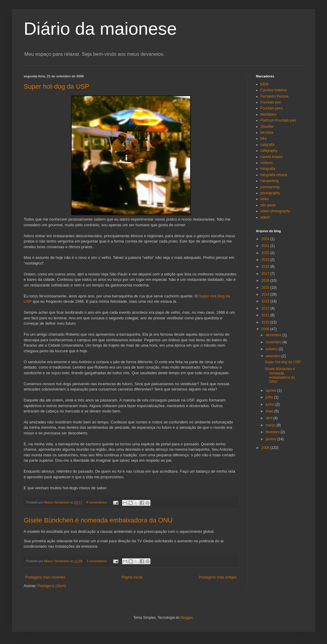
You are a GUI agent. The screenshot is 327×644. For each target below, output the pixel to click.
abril (270, 418)
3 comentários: (97, 561)
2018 (266, 267)
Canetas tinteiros (274, 90)
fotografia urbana (274, 175)
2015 (266, 288)
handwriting (269, 181)
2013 (266, 301)
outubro (272, 349)
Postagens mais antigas (218, 577)
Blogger (187, 618)
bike (264, 138)
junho (271, 404)
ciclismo (267, 163)
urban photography (275, 211)
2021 (266, 246)
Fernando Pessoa (274, 96)
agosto (271, 390)
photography (270, 193)
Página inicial (132, 577)
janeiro (271, 439)
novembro (274, 342)
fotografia (268, 169)
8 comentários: (97, 502)
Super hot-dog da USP (56, 86)
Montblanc (269, 114)
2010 (266, 322)
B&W (264, 84)
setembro (274, 356)
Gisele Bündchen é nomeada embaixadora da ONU (98, 520)
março (271, 425)
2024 (266, 239)
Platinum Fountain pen (278, 120)
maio (270, 411)
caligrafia (267, 145)
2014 (266, 294)
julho (270, 397)
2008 (266, 448)
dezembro (274, 335)
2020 (266, 253)
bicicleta (267, 133)
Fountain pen (271, 102)
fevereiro (273, 432)
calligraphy (269, 151)
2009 (266, 329)
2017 (266, 274)
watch (265, 217)
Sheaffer (267, 127)
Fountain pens (272, 108)
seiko (265, 199)
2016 (266, 280)
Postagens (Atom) (52, 586)
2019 (266, 260)
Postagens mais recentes (45, 577)
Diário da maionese (100, 29)
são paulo (268, 205)
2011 (266, 315)
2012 (266, 308)
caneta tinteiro (271, 157)
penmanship (270, 187)
